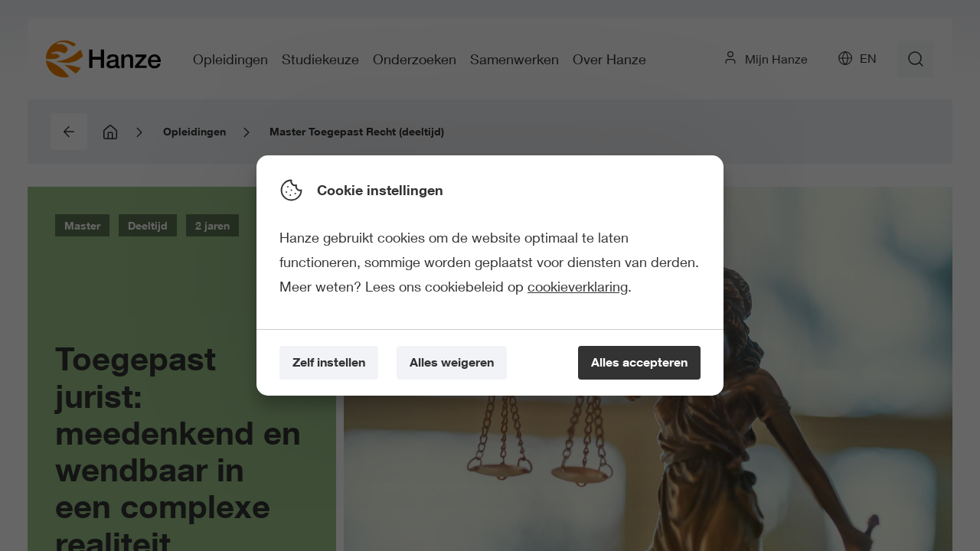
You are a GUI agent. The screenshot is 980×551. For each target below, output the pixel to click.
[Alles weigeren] (452, 363)
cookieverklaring (578, 286)
